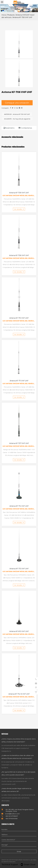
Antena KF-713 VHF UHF (19, 569)
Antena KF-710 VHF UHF (19, 318)
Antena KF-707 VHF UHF (19, 443)
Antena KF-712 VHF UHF (19, 506)
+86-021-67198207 (10, 816)
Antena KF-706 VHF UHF (19, 255)
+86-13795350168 (9, 819)
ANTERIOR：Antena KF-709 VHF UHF (17, 114)
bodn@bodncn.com (11, 814)
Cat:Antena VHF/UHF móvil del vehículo (19, 196)
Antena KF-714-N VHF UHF (19, 694)
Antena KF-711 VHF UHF (19, 381)
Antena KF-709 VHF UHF (19, 193)
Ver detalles (19, 209)
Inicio (4, 15)
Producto (11, 15)
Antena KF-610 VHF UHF (19, 631)
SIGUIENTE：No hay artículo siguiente (17, 119)
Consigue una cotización (17, 103)
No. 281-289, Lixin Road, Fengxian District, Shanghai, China (18, 810)
